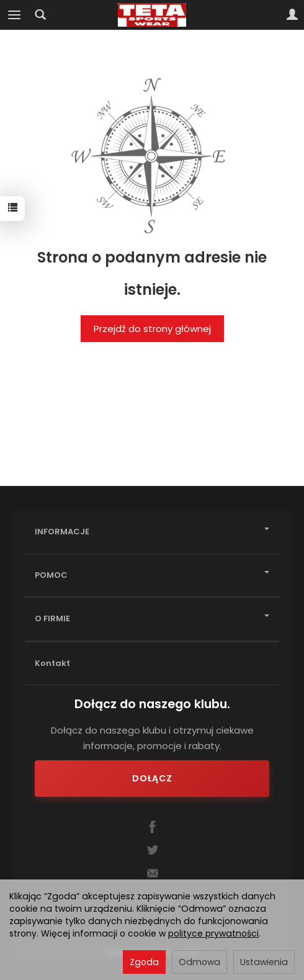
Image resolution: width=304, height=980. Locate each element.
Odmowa (199, 962)
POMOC (152, 575)
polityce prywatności (213, 933)
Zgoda (144, 962)
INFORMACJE (152, 532)
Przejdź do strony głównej (152, 329)
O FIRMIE (152, 618)
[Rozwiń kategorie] (14, 15)
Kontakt (52, 663)
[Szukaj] (40, 15)
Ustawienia (264, 962)
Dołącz (152, 778)
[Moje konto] (292, 15)
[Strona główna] (152, 15)
